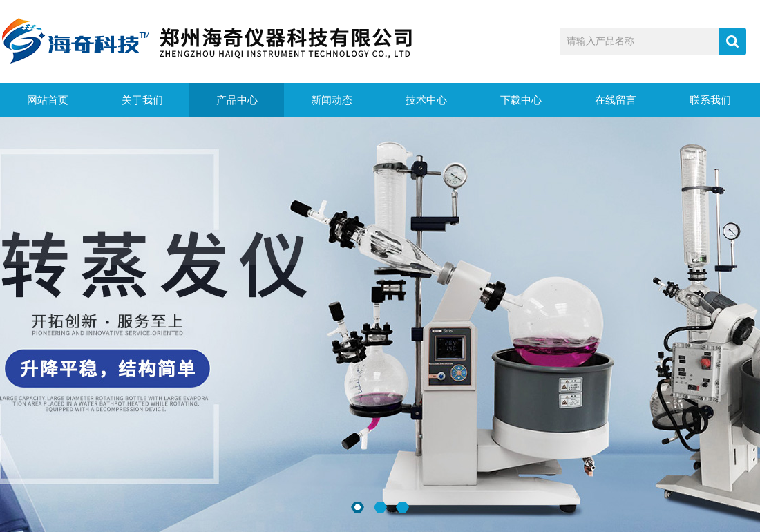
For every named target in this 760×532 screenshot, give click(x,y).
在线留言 (616, 100)
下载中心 (521, 100)
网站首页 (48, 100)
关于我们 (142, 100)
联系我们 (710, 100)
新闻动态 (332, 100)
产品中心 (237, 100)
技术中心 (426, 100)
